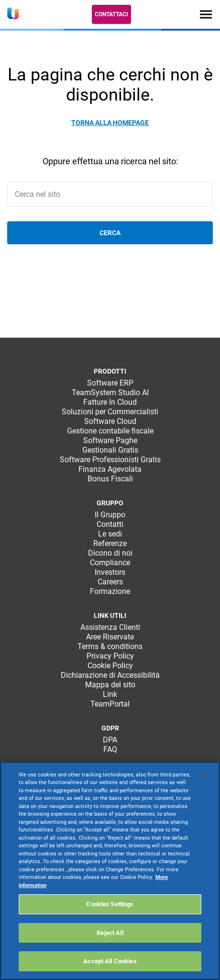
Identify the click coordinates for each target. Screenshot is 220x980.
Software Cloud (110, 421)
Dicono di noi (110, 553)
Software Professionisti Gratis (110, 460)
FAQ (110, 749)
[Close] (205, 777)
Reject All (110, 933)
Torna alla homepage (110, 123)
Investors (110, 572)
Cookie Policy (110, 666)
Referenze (110, 543)
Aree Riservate (110, 637)
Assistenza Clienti (110, 627)
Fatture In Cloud (110, 402)
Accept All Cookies (110, 961)
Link (110, 694)
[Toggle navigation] (206, 14)
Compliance (110, 563)
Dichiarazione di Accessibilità (110, 675)
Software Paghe (110, 440)
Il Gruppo (110, 515)
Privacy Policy (110, 656)
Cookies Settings (110, 904)
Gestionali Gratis (110, 450)
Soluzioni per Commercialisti (110, 412)
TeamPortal (110, 704)
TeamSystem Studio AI (110, 393)
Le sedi (110, 534)
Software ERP (110, 383)
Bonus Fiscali (110, 479)
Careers (110, 582)
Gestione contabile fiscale (110, 431)
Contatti (110, 524)
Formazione (110, 591)
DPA (110, 740)
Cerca (110, 233)
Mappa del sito (110, 685)
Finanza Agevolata (110, 469)
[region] (110, 871)
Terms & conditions (110, 646)
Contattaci (111, 14)
